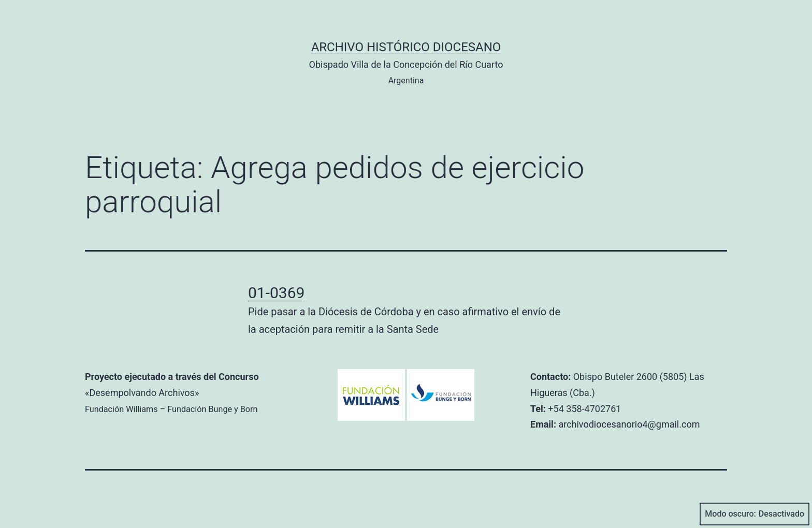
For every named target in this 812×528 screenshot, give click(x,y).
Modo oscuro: (755, 514)
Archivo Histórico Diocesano (406, 47)
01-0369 (276, 293)
